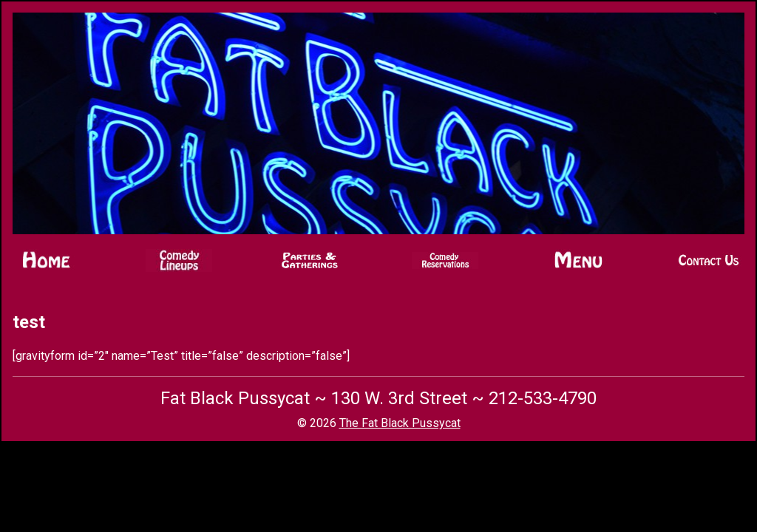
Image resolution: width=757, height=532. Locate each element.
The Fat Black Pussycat (400, 423)
